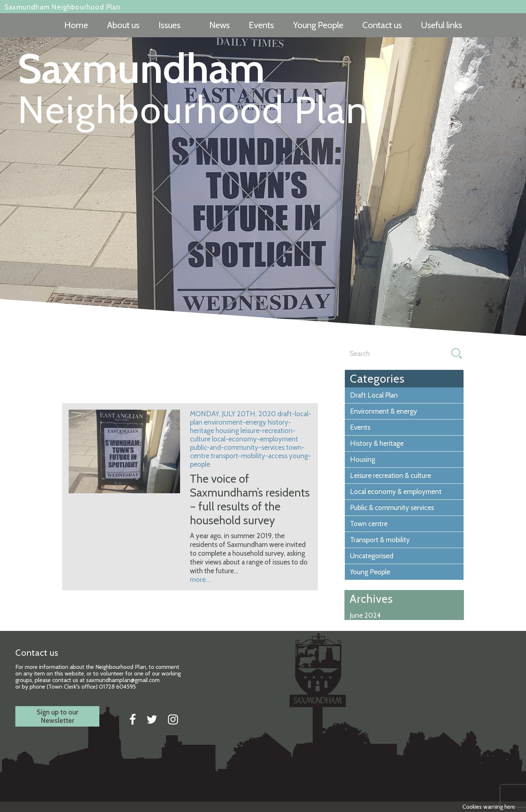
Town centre (369, 524)
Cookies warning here (489, 807)
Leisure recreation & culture (390, 476)
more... (200, 580)
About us (123, 25)
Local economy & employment (396, 492)
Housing (363, 459)
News (220, 25)
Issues (169, 25)
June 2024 (365, 615)
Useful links (441, 25)
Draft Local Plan (374, 395)
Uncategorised (372, 556)
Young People (318, 25)
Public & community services (392, 508)
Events (261, 25)
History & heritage (377, 443)
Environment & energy (384, 411)
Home (76, 25)
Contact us (382, 25)
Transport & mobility (380, 540)
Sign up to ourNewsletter (57, 716)
